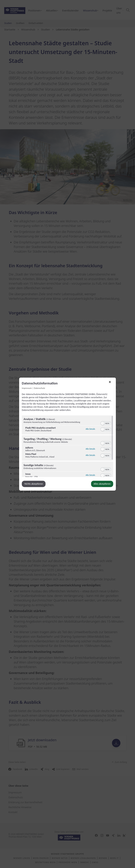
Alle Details (90, 429)
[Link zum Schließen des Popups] (111, 383)
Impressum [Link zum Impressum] (27, 388)
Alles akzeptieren (102, 484)
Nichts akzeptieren (34, 484)
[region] (67, 446)
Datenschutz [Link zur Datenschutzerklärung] (39, 388)
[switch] (106, 423)
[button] (102, 423)
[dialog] (67, 434)
